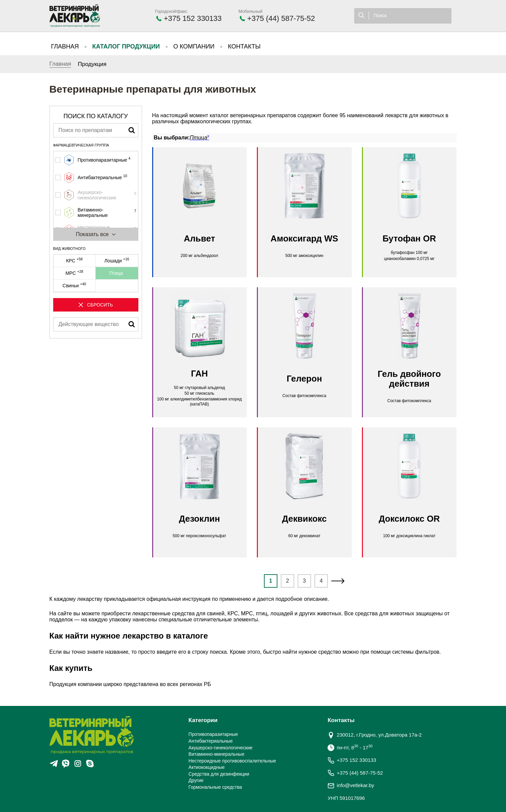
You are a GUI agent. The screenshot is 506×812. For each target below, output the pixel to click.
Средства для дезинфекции (219, 774)
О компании (194, 46)
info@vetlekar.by (355, 785)
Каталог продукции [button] (126, 46)
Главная (65, 46)
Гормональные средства (215, 787)
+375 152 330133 (193, 18)
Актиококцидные (207, 767)
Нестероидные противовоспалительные (232, 761)
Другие (196, 780)
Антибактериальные (211, 741)
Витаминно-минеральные (216, 754)
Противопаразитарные (213, 734)
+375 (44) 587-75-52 (281, 18)
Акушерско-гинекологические (221, 748)
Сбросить (95, 305)
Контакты (244, 46)
